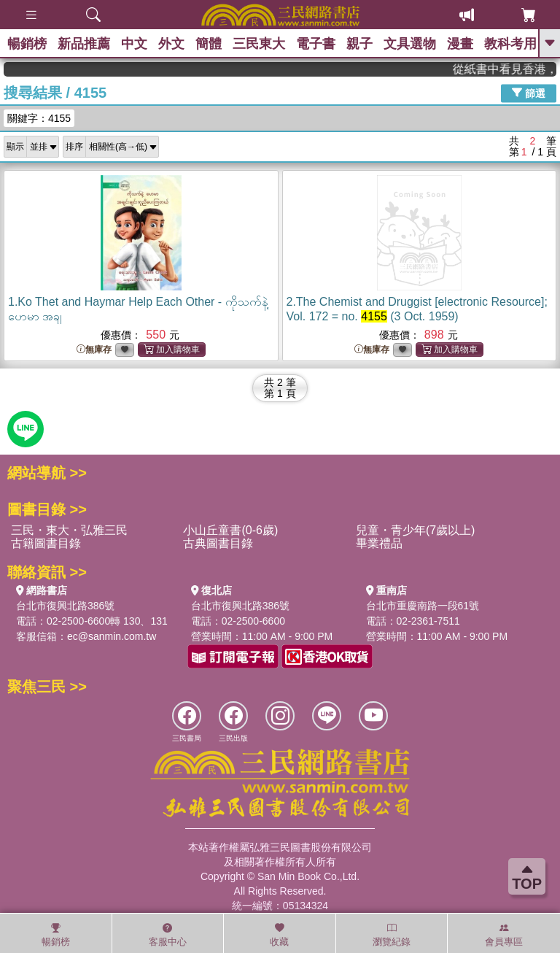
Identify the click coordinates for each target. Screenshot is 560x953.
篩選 (529, 93)
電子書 (316, 44)
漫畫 (460, 44)
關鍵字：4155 (39, 118)
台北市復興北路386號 (65, 606)
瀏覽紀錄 (392, 935)
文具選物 (410, 44)
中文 (134, 44)
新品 (84, 44)
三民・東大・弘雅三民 (69, 530)
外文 (171, 44)
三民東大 (259, 44)
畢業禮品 (379, 543)
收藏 (279, 935)
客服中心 (168, 935)
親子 (359, 44)
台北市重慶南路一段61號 (423, 606)
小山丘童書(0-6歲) (230, 530)
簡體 (209, 44)
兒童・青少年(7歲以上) (416, 530)
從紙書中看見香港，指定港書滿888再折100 (515, 69)
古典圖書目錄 (218, 543)
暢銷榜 (27, 44)
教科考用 (510, 44)
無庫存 (94, 350)
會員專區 (504, 935)
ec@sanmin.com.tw (112, 636)
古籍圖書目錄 (46, 543)
